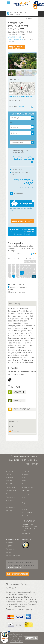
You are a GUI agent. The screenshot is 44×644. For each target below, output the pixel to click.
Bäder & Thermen (11, 484)
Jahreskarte (25, 509)
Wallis (24, 481)
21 (22, 273)
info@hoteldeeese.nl (15, 39)
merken (21, 107)
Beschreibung (14, 304)
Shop (24, 503)
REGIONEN (26, 471)
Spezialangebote (27, 513)
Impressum (32, 460)
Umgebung (13, 426)
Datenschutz (20, 460)
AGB (28, 464)
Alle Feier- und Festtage (13, 556)
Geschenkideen (27, 516)
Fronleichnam (10, 549)
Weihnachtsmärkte (12, 500)
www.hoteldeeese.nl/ (16, 37)
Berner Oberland (27, 484)
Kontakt (35, 464)
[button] (12, 194)
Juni (33, 254)
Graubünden (26, 474)
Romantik (9, 481)
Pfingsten (9, 546)
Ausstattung (14, 421)
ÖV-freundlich (10, 497)
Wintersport (10, 477)
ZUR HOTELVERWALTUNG (18, 574)
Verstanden (31, 638)
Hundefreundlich (11, 487)
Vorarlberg (25, 494)
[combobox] (22, 133)
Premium (9, 510)
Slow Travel (9, 542)
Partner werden (17, 568)
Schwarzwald (26, 491)
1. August (9, 552)
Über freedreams (18, 456)
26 (14, 277)
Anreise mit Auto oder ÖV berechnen (21, 96)
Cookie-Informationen (16, 642)
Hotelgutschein (27, 506)
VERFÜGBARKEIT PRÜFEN (23, 221)
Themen (9, 471)
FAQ (11, 460)
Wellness (9, 474)
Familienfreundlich (12, 504)
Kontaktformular (27, 534)
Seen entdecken (11, 494)
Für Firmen (32, 456)
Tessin (24, 477)
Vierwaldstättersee (28, 487)
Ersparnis (14, 431)
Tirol (23, 497)
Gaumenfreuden (11, 491)
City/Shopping (10, 507)
